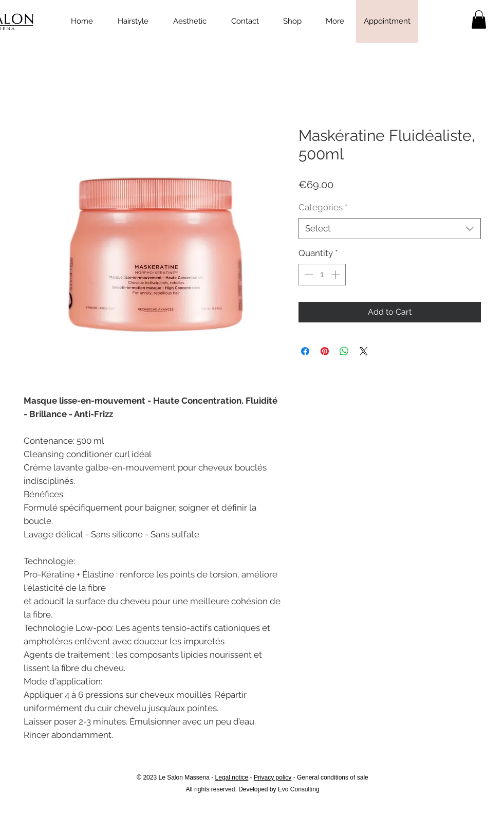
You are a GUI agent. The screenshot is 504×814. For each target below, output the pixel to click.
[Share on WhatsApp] (344, 351)
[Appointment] (387, 21)
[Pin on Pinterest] (325, 351)
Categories (323, 207)
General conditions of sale (333, 777)
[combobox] (390, 229)
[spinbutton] (322, 275)
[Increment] (337, 275)
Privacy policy (273, 777)
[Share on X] (364, 351)
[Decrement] (308, 275)
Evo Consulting (299, 789)
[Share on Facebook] (305, 351)
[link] (479, 20)
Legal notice (232, 777)
